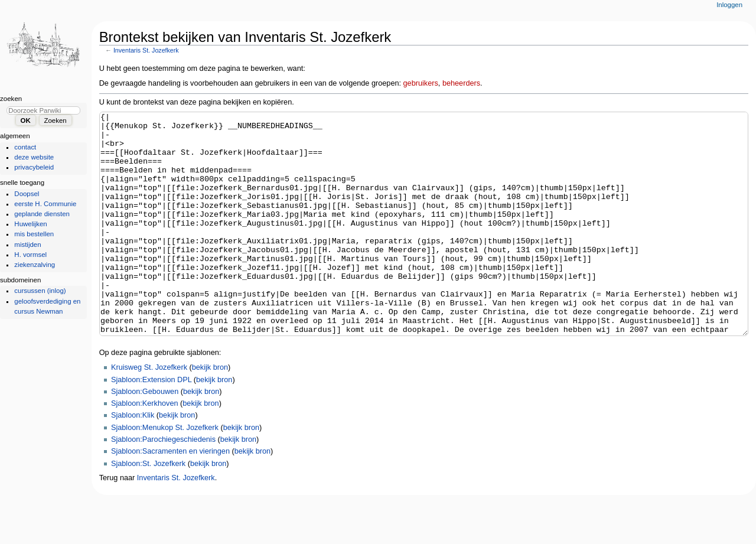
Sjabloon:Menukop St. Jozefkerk (165, 472)
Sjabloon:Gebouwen (145, 436)
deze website (34, 157)
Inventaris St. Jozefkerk (146, 50)
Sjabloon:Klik (133, 460)
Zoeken (11, 99)
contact (25, 147)
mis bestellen (34, 234)
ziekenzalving (35, 265)
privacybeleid (34, 167)
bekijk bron (210, 412)
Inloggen (729, 5)
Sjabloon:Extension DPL (151, 424)
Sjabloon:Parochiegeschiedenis (163, 484)
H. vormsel (30, 255)
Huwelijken (30, 224)
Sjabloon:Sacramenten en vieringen (170, 496)
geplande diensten (42, 214)
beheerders (461, 83)
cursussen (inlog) (40, 291)
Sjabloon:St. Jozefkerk (148, 508)
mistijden (27, 245)
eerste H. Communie (45, 204)
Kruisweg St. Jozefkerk (149, 412)
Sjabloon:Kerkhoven (145, 448)
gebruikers (421, 83)
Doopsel (27, 194)
